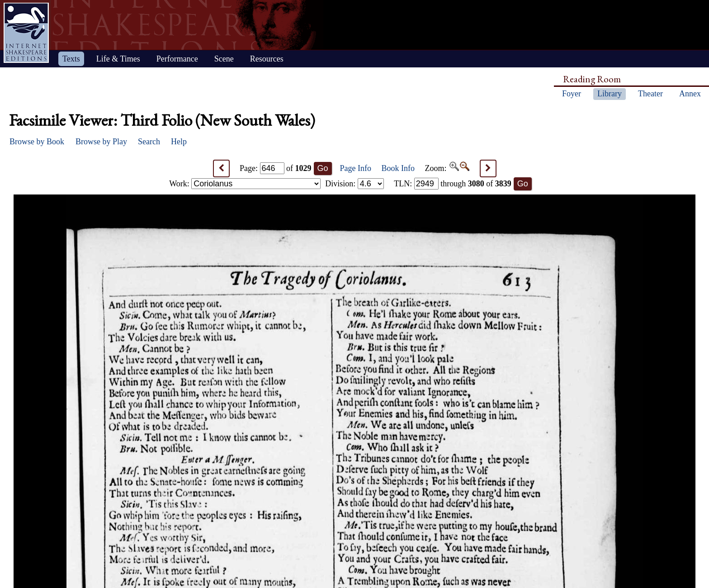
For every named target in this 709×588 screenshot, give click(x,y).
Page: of (276, 168)
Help (179, 142)
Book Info (398, 168)
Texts (71, 59)
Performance (177, 59)
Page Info (356, 168)
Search (149, 142)
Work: (245, 184)
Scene (224, 59)
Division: (354, 184)
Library (610, 94)
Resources (267, 59)
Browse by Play (101, 142)
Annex (690, 94)
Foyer (572, 94)
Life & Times (118, 59)
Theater (650, 94)
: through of (453, 184)
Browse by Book (37, 142)
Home (26, 33)
